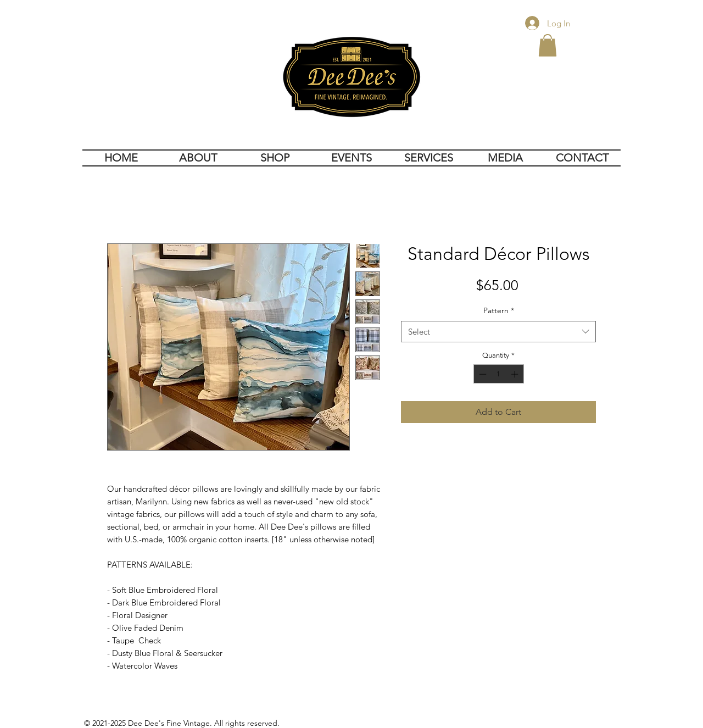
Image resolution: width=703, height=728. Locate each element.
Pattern (499, 310)
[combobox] (498, 332)
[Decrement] (482, 374)
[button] (548, 45)
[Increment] (516, 374)
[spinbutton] (498, 374)
